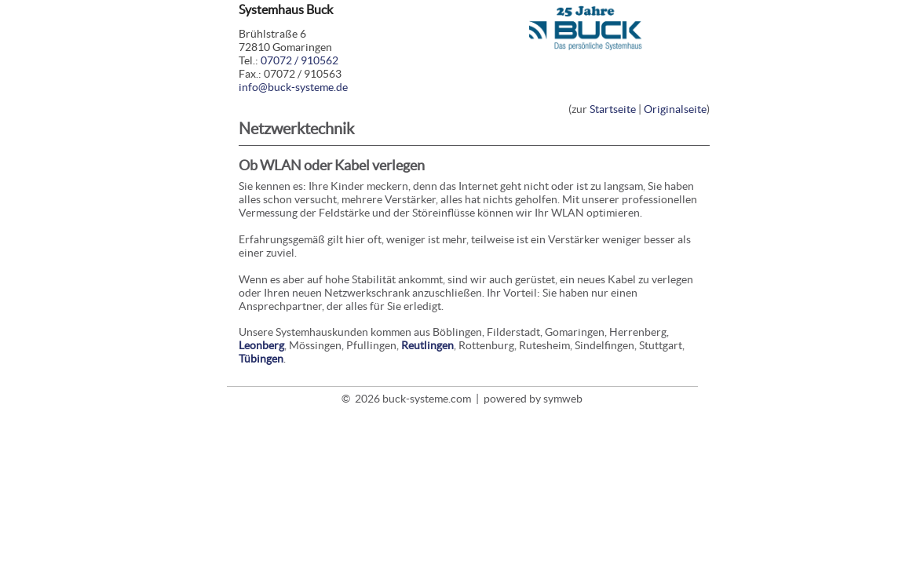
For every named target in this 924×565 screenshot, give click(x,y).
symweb (563, 399)
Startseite (613, 109)
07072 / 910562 (299, 60)
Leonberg (261, 345)
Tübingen (261, 359)
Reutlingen (427, 345)
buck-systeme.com (427, 399)
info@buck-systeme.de (293, 87)
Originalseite (675, 109)
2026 (367, 399)
